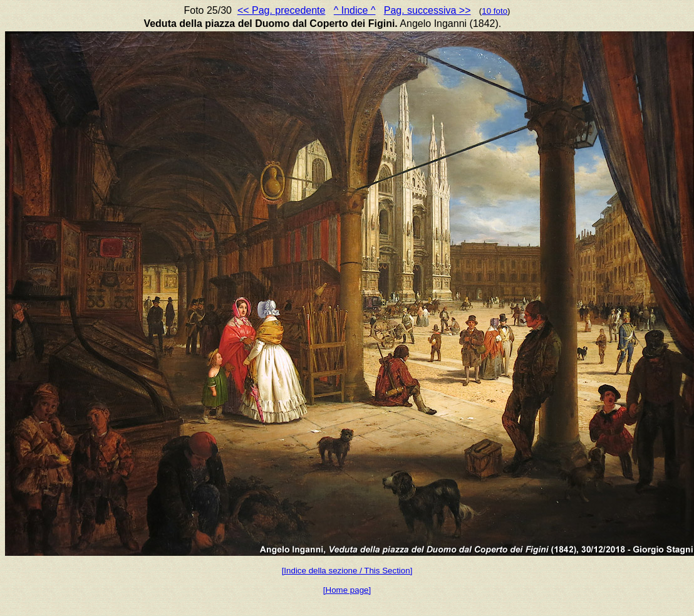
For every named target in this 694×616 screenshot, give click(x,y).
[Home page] (347, 590)
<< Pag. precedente (282, 10)
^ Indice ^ (355, 10)
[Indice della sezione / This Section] (347, 571)
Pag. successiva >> (427, 10)
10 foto (495, 11)
